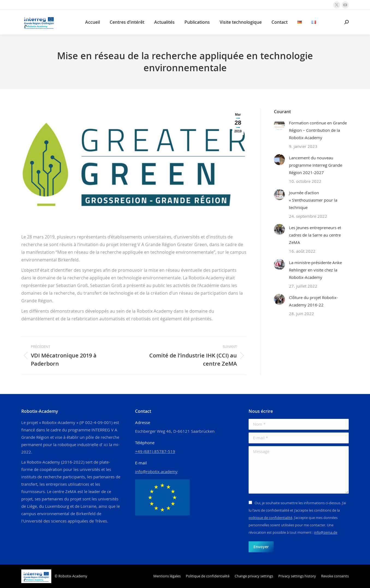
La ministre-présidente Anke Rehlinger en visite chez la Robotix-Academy (315, 270)
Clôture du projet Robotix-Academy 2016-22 (313, 301)
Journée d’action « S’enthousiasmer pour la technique (313, 200)
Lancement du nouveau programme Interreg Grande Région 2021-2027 (316, 165)
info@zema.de (326, 532)
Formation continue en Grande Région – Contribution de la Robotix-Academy (318, 130)
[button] (254, 576)
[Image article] (279, 125)
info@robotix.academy (156, 471)
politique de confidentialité (270, 518)
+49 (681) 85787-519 (155, 451)
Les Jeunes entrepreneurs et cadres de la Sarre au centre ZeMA (315, 235)
